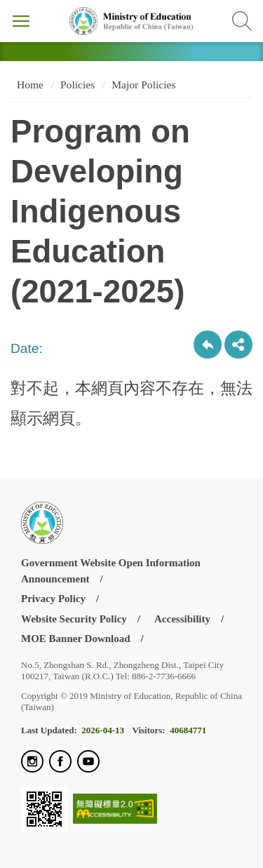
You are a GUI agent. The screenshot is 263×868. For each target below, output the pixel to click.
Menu (21, 21)
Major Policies (143, 85)
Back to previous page (208, 345)
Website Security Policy (74, 619)
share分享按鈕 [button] (238, 345)
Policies (77, 85)
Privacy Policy (53, 599)
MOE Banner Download (76, 639)
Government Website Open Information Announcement (111, 571)
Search (242, 21)
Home (29, 85)
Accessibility (182, 619)
